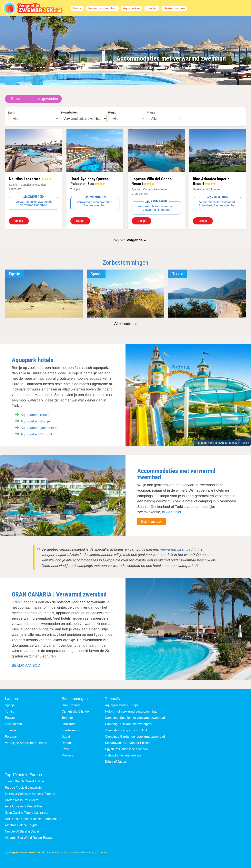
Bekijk (19, 221)
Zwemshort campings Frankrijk (126, 730)
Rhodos (67, 743)
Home (77, 8)
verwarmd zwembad (176, 549)
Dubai (66, 737)
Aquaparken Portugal (36, 434)
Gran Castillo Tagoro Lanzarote (27, 813)
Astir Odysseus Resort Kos (24, 806)
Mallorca (67, 755)
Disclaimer (88, 852)
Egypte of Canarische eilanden (126, 749)
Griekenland (200, 189)
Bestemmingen (174, 8)
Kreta (65, 749)
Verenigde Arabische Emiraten (26, 743)
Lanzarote (69, 724)
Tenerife (67, 718)
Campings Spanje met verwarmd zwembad (135, 718)
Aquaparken (132, 8)
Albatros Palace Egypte (21, 825)
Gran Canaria (23, 602)
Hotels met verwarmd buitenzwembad (131, 711)
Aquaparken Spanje (35, 421)
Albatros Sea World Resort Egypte (29, 838)
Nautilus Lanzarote (25, 179)
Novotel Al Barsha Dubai (22, 831)
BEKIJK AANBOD (26, 665)
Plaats (151, 112)
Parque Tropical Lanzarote (23, 788)
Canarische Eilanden (76, 711)
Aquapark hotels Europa (122, 705)
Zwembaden (69, 112)
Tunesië (10, 730)
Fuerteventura (71, 730)
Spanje (13, 185)
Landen (152, 8)
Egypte (10, 718)
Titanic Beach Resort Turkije (24, 781)
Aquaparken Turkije (35, 415)
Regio (112, 112)
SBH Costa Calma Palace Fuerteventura (33, 819)
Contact (102, 852)
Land (12, 112)
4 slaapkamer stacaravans (123, 755)
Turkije (75, 189)
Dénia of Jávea (116, 762)
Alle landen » (125, 324)
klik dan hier (172, 512)
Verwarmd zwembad (102, 8)
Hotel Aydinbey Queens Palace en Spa (90, 181)
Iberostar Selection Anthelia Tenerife (30, 794)
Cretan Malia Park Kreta (22, 800)
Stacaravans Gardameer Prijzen (127, 743)
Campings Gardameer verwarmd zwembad (135, 737)
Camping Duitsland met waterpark (129, 724)
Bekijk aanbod (152, 522)
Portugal (11, 737)
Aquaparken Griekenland (39, 428)
